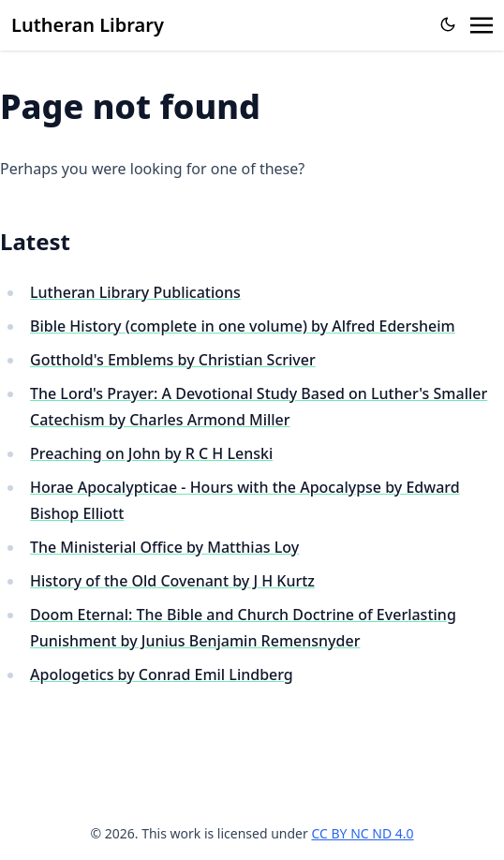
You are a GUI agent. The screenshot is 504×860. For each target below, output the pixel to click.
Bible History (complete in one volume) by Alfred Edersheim (243, 326)
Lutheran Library (88, 25)
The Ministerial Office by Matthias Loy (164, 547)
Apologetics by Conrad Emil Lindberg (162, 675)
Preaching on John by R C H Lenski (151, 453)
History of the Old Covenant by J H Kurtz (172, 581)
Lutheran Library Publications (135, 292)
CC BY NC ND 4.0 (362, 833)
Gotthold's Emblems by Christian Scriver (173, 360)
